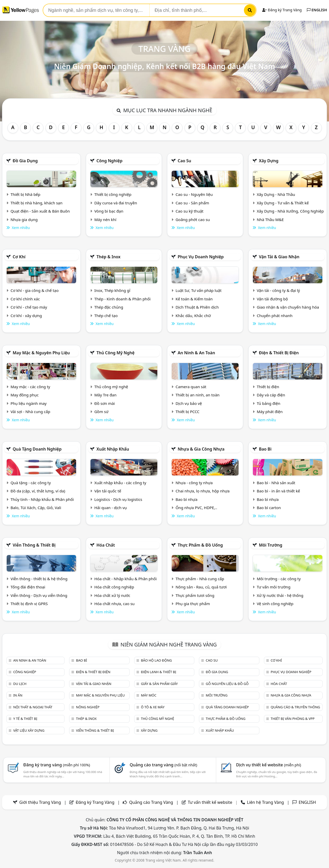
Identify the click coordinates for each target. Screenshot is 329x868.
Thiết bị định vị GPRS (29, 604)
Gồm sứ (101, 412)
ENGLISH (317, 10)
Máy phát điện (270, 412)
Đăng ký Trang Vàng (282, 10)
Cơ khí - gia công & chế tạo (35, 290)
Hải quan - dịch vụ (111, 508)
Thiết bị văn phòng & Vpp (293, 719)
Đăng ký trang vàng (57, 765)
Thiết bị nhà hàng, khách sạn (36, 203)
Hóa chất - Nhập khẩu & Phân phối (126, 579)
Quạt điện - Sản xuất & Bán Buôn (40, 211)
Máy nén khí (105, 220)
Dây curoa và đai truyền (116, 203)
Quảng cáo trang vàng (163, 765)
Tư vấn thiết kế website (211, 802)
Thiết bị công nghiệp (113, 194)
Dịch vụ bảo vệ (189, 403)
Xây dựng (269, 161)
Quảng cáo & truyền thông (295, 707)
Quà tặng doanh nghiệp (37, 449)
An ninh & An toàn (196, 353)
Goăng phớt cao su (193, 220)
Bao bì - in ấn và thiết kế (278, 491)
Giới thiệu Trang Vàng (40, 802)
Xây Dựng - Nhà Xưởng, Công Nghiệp (290, 211)
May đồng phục (25, 395)
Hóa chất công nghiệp (114, 587)
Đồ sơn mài (105, 403)
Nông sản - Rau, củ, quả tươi (201, 587)
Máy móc (149, 695)
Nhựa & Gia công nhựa (201, 449)
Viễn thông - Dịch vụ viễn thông (39, 595)
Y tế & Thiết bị (25, 719)
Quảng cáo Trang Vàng (151, 802)
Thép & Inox (108, 257)
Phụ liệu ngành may (29, 403)
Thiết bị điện (268, 387)
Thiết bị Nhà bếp (25, 194)
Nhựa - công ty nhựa (194, 483)
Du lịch (20, 684)
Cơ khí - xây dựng (26, 316)
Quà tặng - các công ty (31, 483)
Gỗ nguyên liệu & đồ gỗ (227, 684)
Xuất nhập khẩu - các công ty (120, 483)
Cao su (184, 161)
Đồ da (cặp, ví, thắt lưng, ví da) (38, 491)
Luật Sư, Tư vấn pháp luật (199, 290)
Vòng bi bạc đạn (109, 211)
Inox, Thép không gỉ (112, 290)
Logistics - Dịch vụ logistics (118, 499)
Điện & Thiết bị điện (279, 353)
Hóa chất (106, 545)
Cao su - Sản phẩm (192, 203)
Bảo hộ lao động (156, 660)
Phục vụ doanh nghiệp (201, 257)
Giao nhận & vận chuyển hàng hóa (288, 307)
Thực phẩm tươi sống (195, 595)
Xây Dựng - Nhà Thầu (276, 194)
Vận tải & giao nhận (279, 257)
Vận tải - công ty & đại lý (278, 290)
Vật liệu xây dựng (29, 730)
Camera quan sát (191, 387)
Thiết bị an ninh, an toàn (198, 395)
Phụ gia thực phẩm (193, 604)
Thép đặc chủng (109, 307)
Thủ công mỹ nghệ (115, 353)
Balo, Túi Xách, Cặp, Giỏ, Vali (36, 508)
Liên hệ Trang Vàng (266, 802)
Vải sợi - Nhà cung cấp (30, 412)
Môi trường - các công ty (279, 579)
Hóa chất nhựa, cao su (115, 604)
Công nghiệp (109, 161)
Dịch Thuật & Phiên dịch (197, 307)
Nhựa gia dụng (24, 220)
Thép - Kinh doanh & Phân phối (122, 299)
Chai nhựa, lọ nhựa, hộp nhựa (203, 491)
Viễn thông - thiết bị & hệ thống (39, 579)
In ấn (18, 695)
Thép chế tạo (106, 316)
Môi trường (271, 545)
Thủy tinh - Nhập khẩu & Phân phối (42, 499)
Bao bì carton (269, 508)
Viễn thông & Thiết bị (34, 545)
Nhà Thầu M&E (270, 220)
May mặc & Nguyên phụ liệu (41, 353)
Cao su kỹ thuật (190, 211)
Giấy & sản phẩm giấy (159, 684)
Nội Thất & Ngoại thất (33, 707)
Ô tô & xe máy (153, 707)
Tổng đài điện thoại (28, 587)
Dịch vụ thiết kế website (268, 765)
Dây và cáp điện (271, 395)
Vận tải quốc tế (108, 491)
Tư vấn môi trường (274, 587)
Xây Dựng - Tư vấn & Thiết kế (283, 203)
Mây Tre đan (105, 395)
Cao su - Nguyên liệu (194, 194)
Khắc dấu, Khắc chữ (193, 316)
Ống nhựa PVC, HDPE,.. (196, 508)
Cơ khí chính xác (25, 299)
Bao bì (265, 449)
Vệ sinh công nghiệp (275, 604)
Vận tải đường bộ (272, 299)
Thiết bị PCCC (188, 412)
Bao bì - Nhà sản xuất (276, 483)
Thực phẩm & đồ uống (200, 545)
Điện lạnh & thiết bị (158, 672)
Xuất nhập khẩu (113, 449)
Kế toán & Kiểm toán (194, 299)
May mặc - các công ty (30, 387)
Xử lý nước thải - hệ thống (280, 595)
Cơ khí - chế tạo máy (29, 307)
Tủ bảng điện (269, 403)
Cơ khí (19, 257)
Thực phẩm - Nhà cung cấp (200, 579)
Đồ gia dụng (25, 161)
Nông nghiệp (88, 707)
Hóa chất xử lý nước (112, 595)
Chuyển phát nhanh (275, 316)
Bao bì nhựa (186, 499)
